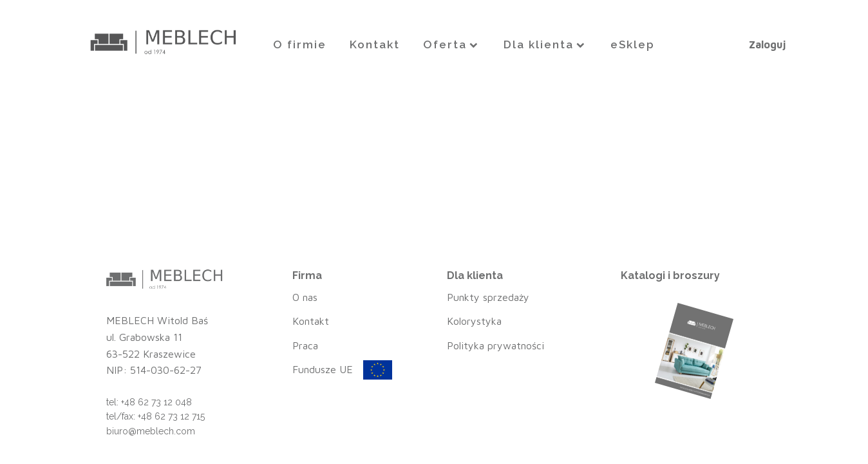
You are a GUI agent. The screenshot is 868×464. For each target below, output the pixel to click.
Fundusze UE (323, 369)
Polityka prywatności (495, 345)
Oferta (452, 44)
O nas (305, 297)
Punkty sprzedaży (488, 297)
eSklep (633, 44)
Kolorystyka (474, 321)
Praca (305, 345)
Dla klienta (545, 44)
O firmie (300, 44)
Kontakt (375, 44)
